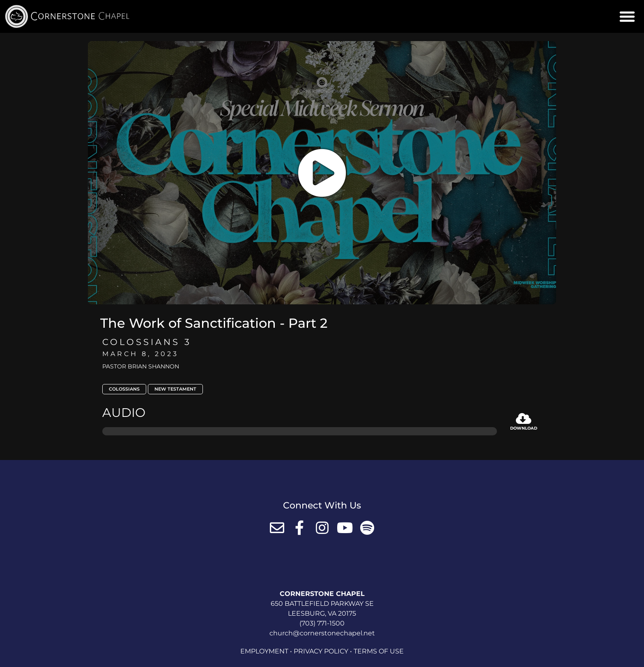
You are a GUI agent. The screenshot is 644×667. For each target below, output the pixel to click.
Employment (264, 651)
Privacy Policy (321, 651)
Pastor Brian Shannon (141, 366)
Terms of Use (379, 651)
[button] (627, 16)
